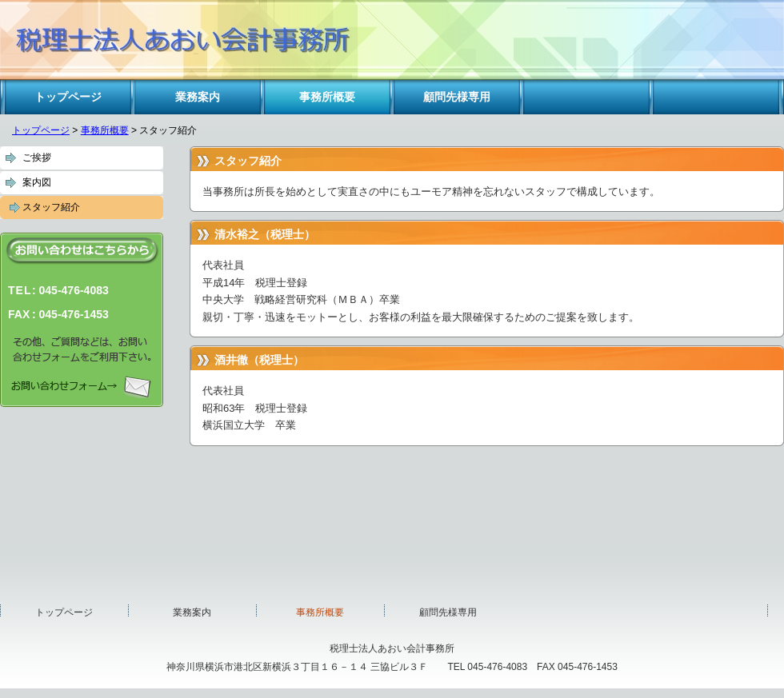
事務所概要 (105, 130)
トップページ (41, 130)
